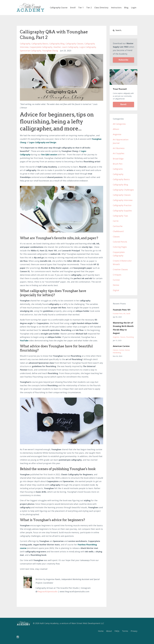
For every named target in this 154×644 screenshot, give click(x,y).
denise (116, 285)
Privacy (134, 631)
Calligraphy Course (59, 8)
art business (119, 148)
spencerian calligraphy (31, 51)
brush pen (118, 164)
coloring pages (120, 247)
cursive (116, 280)
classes (116, 237)
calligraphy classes (74, 44)
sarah (128, 314)
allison (116, 129)
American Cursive (121, 346)
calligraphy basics (40, 44)
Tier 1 (81, 8)
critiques (117, 275)
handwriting (117, 353)
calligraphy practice (122, 205)
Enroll (73, 8)
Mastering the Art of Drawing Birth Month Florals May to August (123, 328)
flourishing (130, 337)
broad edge (118, 159)
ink (124, 314)
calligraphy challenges (123, 190)
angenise (117, 134)
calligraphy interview (123, 200)
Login (134, 8)
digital (116, 290)
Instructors (116, 8)
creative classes (120, 269)
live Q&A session (49, 155)
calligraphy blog (57, 44)
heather (57, 47)
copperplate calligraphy (41, 47)
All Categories (119, 124)
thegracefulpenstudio (47, 591)
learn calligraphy (70, 47)
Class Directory (101, 8)
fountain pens (118, 314)
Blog (126, 8)
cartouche (118, 226)
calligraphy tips (120, 216)
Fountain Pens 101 (122, 310)
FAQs (117, 631)
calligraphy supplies (122, 211)
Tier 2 (89, 8)
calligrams (118, 169)
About (109, 631)
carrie (116, 221)
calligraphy (25, 44)
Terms (125, 631)
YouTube (24, 341)
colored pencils (120, 242)
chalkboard (118, 231)
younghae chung (50, 51)
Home (101, 631)
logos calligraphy (88, 47)
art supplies (119, 153)
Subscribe (123, 60)
